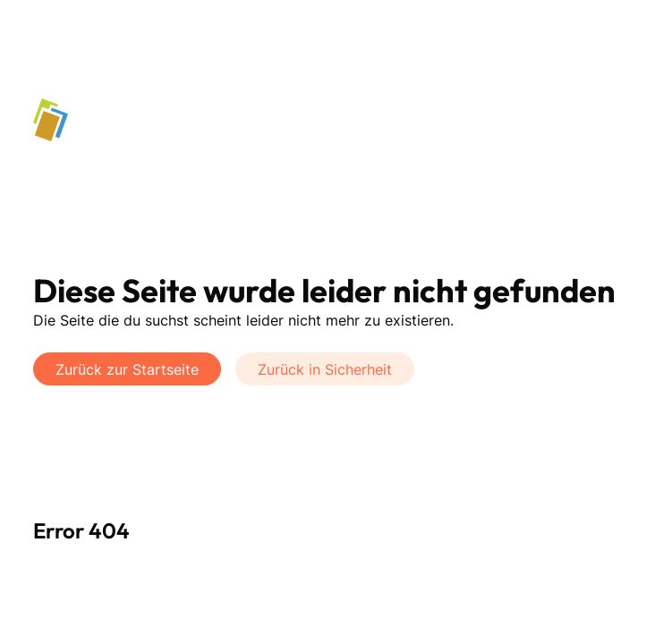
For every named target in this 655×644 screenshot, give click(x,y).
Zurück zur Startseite (127, 369)
